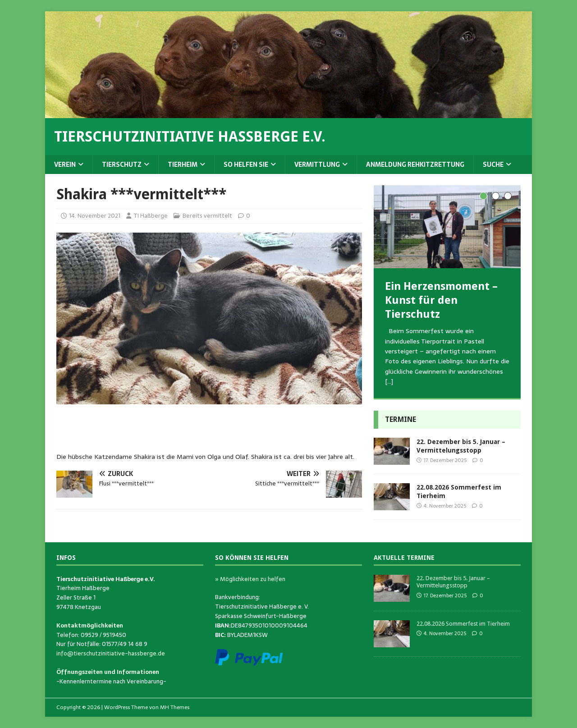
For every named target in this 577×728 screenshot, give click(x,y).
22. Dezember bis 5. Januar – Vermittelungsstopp (453, 582)
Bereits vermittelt (207, 216)
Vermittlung (317, 165)
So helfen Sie (246, 165)
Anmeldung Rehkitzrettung (415, 165)
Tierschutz (122, 165)
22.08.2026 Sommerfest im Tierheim (463, 624)
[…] (389, 381)
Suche (493, 165)
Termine (401, 419)
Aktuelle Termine (404, 558)
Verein (65, 165)
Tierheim (183, 165)
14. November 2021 (95, 216)
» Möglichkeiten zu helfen (250, 579)
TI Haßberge (151, 216)
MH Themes (175, 707)
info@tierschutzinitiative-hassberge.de (111, 653)
